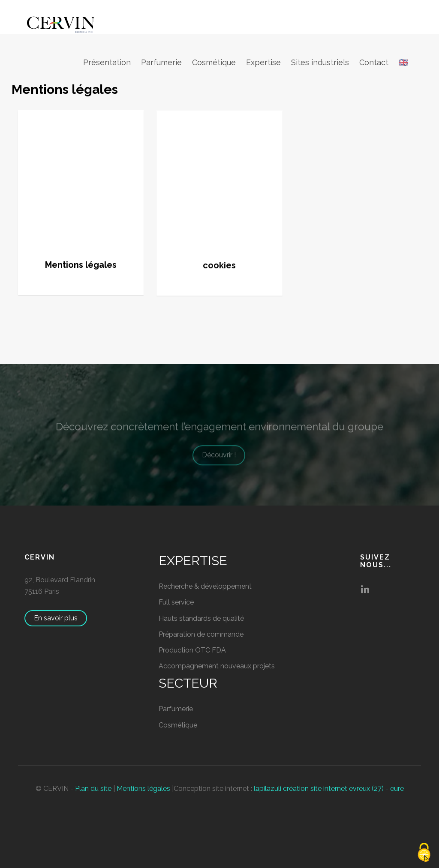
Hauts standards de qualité (201, 618)
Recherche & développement (205, 586)
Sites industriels (320, 62)
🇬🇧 (403, 62)
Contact (374, 62)
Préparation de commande (201, 634)
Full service (176, 602)
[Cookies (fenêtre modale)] (424, 853)
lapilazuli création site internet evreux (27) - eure (329, 789)
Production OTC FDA (192, 650)
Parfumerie (161, 62)
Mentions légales (143, 789)
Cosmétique (214, 62)
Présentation (107, 62)
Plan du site (93, 789)
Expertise (263, 62)
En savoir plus (60, 618)
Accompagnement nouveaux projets (217, 666)
